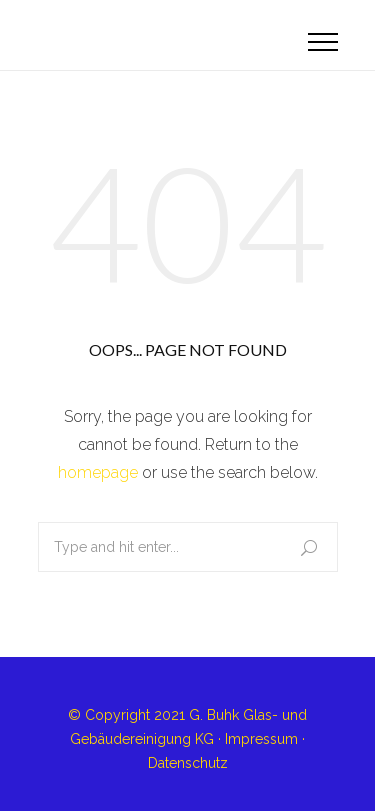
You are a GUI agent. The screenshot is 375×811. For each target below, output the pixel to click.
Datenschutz (188, 763)
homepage (98, 472)
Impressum (261, 739)
